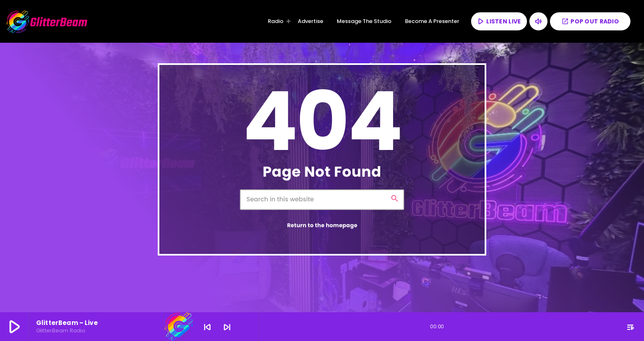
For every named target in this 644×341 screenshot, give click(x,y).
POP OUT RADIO (590, 21)
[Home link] (47, 21)
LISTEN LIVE (499, 21)
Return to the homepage (322, 225)
